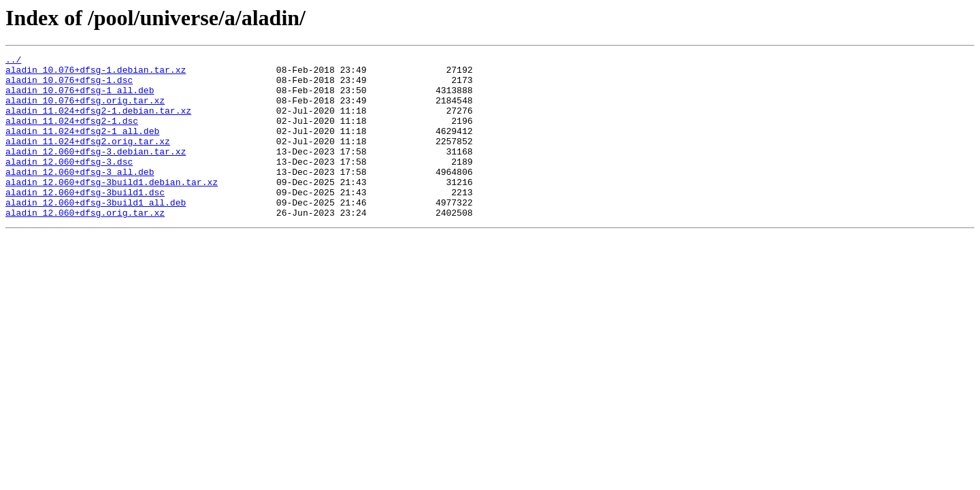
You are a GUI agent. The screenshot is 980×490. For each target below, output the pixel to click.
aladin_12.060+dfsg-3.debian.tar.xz (96, 171)
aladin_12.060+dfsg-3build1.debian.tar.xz (112, 208)
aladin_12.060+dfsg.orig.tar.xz (85, 245)
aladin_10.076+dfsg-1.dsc (69, 86)
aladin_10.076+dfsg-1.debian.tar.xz (96, 73)
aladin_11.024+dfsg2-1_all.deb (82, 147)
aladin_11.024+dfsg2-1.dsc (72, 135)
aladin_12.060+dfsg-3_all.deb (80, 196)
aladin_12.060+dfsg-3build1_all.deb (96, 233)
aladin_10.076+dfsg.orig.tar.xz (85, 110)
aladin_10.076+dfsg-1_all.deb (80, 98)
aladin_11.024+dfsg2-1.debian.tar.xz (98, 122)
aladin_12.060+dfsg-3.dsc (69, 184)
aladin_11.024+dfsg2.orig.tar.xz (88, 159)
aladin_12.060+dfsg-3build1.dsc (85, 220)
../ (13, 61)
